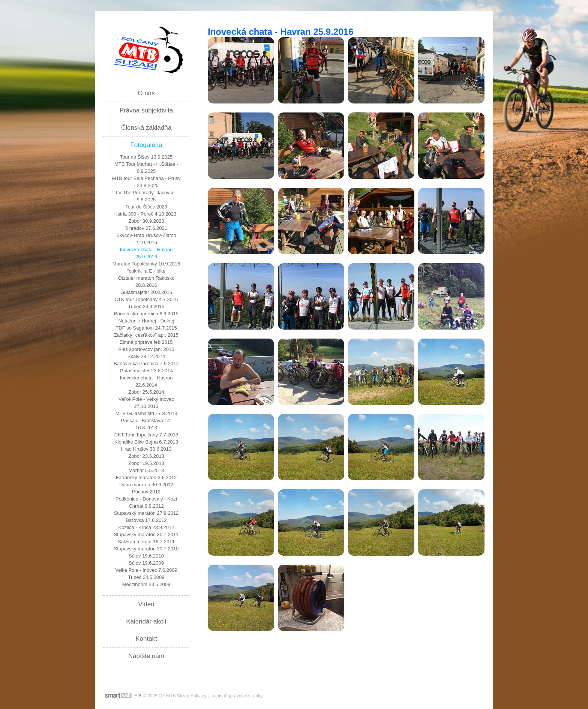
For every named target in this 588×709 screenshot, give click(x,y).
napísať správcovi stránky (237, 696)
